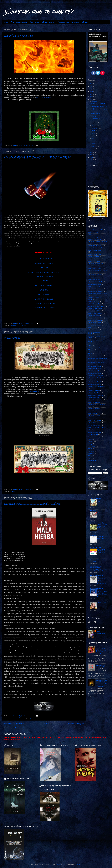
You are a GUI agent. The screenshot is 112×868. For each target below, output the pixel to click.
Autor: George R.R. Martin (96, 306)
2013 (92, 160)
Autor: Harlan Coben (94, 311)
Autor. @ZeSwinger (93, 237)
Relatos (90, 456)
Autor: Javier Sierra (94, 323)
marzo (94, 144)
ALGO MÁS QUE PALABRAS (44, 263)
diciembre (95, 102)
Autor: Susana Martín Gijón (96, 427)
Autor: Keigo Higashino (95, 368)
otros (13, 492)
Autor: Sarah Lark (93, 418)
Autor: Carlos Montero (95, 259)
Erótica (90, 439)
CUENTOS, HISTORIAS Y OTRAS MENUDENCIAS (44, 272)
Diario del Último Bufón (97, 560)
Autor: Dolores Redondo (95, 282)
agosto (94, 131)
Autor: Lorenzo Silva (94, 373)
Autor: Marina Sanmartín (95, 239)
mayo (93, 138)
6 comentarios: (29, 145)
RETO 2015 (91, 453)
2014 (92, 157)
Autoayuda (91, 235)
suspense (48, 718)
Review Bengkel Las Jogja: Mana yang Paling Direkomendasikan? (102, 593)
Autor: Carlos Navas (94, 261)
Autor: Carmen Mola (94, 266)
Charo (98, 631)
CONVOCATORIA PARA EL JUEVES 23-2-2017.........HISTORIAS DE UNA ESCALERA (101, 650)
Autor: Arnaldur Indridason (96, 254)
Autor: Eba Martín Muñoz (95, 289)
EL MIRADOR (93, 535)
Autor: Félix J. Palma (95, 304)
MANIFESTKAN (44, 268)
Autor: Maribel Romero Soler (97, 387)
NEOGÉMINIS (44, 290)
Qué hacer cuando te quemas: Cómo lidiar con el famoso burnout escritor (98, 569)
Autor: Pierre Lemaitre (95, 400)
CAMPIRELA (44, 281)
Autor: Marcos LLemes (94, 384)
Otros (85, 22)
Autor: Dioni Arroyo (94, 279)
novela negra (40, 718)
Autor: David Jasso (94, 277)
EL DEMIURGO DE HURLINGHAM (44, 303)
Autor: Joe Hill (93, 327)
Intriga (90, 444)
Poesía (90, 449)
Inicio (6, 22)
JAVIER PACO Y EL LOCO (44, 299)
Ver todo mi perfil (100, 634)
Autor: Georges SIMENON (95, 309)
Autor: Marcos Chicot (94, 382)
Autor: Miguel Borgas (94, 398)
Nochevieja (93, 561)
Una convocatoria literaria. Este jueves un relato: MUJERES (102, 580)
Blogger (78, 864)
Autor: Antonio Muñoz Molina (97, 250)
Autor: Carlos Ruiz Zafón (96, 264)
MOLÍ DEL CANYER (44, 97)
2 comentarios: (29, 490)
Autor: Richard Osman (94, 413)
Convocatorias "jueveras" (69, 22)
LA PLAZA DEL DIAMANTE (44, 285)
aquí (45, 244)
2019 (92, 94)
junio (94, 136)
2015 (92, 155)
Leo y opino (35, 22)
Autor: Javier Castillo (95, 318)
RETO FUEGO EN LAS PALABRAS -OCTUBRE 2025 (102, 551)
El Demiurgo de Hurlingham (98, 523)
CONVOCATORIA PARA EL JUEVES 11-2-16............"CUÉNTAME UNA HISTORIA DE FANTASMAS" (101, 683)
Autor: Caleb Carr (93, 257)
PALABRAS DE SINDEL (96, 548)
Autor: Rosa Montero (94, 416)
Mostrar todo (105, 613)
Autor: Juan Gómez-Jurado (96, 356)
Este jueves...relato (19, 22)
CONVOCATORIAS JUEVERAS (19, 326)
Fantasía (91, 442)
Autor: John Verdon (94, 330)
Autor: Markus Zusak (94, 393)
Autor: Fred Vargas (94, 301)
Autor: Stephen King (94, 425)
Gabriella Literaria (96, 566)
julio (94, 133)
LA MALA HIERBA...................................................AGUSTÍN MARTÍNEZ (32, 504)
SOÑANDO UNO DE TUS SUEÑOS (44, 308)
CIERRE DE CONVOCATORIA (19, 36)
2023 (92, 84)
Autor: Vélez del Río (94, 432)
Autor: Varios (92, 430)
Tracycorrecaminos (95, 498)
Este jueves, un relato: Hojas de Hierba (102, 526)
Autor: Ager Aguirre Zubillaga (97, 242)
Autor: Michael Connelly (95, 395)
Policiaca (91, 451)
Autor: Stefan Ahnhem (94, 423)
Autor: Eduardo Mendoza (95, 291)
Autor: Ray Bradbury (94, 409)
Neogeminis (93, 511)
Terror (90, 458)
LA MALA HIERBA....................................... (99, 118)
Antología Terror (93, 232)
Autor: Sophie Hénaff (94, 420)
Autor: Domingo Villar (95, 284)
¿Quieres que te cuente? (39, 11)
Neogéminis (35, 391)
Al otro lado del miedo (95, 230)
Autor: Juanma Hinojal (95, 366)
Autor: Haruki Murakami (95, 313)
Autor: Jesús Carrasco (95, 325)
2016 (92, 152)
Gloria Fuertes (102, 603)
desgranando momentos (96, 576)
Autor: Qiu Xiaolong (94, 402)
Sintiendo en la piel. (97, 588)
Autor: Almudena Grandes (95, 248)
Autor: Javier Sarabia (95, 320)
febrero (94, 146)
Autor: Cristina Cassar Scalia (97, 271)
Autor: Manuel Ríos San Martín (97, 378)
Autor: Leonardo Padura (95, 371)
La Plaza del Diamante (97, 601)
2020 (92, 92)
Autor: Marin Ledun (94, 391)
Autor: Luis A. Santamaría (96, 376)
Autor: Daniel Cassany (95, 275)
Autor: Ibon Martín (94, 316)
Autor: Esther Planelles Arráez (98, 294)
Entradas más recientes (14, 724)
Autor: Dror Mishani (94, 286)
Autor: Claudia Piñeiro (95, 268)
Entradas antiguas (76, 724)
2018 (92, 97)
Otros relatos (49, 22)
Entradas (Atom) (19, 728)
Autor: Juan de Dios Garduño (97, 362)
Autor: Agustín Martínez (19, 718)
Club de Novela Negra (94, 437)
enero (94, 149)
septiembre (95, 128)
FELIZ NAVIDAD (12, 338)
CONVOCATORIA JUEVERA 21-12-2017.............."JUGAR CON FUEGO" (38, 157)
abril (94, 141)
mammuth (59, 864)
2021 (92, 89)
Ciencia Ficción (93, 435)
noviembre (95, 123)
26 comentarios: (30, 324)
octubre (94, 126)
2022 (92, 86)
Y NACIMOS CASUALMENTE (44, 277)
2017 (92, 99)
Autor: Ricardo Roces (94, 411)
